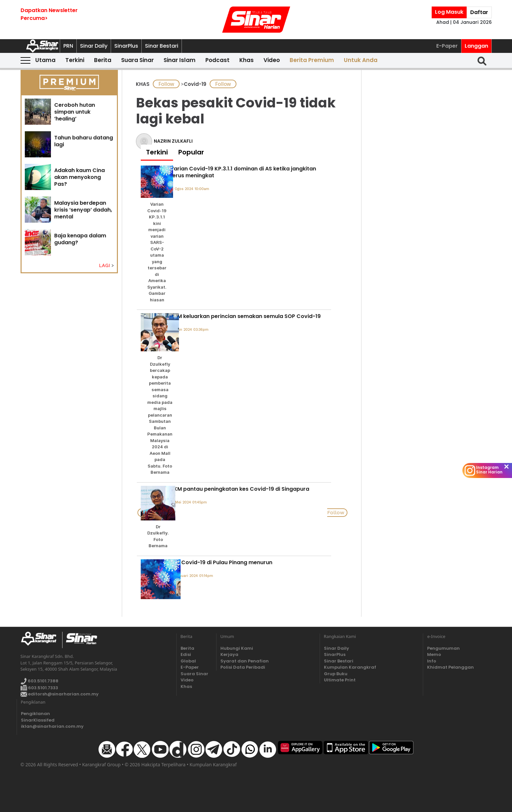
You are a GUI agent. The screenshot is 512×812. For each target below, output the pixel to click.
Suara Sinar (137, 60)
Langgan (476, 46)
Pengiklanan (35, 714)
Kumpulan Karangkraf (350, 667)
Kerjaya (229, 654)
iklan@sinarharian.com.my (52, 726)
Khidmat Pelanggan (443, 667)
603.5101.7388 (40, 681)
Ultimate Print (340, 680)
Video (272, 60)
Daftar (479, 12)
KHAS (143, 84)
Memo (434, 654)
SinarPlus (126, 46)
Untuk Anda (361, 60)
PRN (68, 46)
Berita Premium (312, 60)
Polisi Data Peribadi (243, 667)
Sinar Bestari (162, 46)
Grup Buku (336, 674)
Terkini (75, 60)
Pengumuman (443, 648)
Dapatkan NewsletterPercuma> (49, 14)
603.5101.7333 (39, 688)
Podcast (217, 60)
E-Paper (447, 46)
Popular (191, 152)
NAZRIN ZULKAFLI (173, 141)
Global (188, 661)
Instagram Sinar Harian (489, 470)
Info (432, 661)
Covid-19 (195, 84)
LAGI (106, 265)
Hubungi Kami (237, 648)
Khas (247, 60)
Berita (103, 60)
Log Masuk (449, 12)
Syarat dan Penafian (245, 661)
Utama (45, 60)
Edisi (186, 654)
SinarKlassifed (38, 720)
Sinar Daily (94, 46)
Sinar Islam (180, 60)
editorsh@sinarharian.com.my (60, 694)
